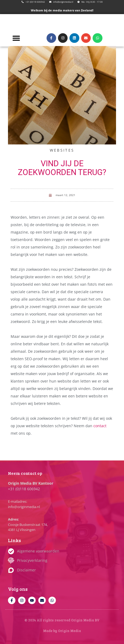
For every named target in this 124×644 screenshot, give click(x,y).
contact (100, 426)
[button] (16, 38)
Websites (62, 150)
